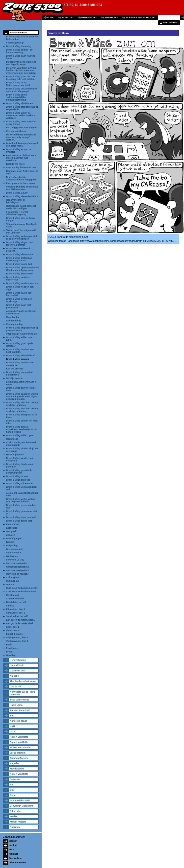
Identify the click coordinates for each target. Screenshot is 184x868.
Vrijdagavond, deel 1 (17, 641)
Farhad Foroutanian (21, 747)
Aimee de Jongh (19, 721)
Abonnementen (18, 862)
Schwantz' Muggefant (21, 806)
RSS (12, 850)
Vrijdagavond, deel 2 (17, 638)
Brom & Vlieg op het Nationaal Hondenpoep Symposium (22, 269)
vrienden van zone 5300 (140, 17)
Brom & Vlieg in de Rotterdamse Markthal (18, 84)
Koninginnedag (14, 324)
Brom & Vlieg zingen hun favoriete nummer (20, 244)
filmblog (68, 17)
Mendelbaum (17, 769)
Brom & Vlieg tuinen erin (19, 483)
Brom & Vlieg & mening (19, 46)
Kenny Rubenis (18, 660)
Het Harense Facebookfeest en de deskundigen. (21, 207)
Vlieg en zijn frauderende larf (22, 334)
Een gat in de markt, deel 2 (20, 623)
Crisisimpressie (15, 549)
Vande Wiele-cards (20, 801)
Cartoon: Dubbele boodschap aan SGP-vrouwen (22, 188)
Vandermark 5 (14, 553)
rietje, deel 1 (13, 627)
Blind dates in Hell (16, 602)
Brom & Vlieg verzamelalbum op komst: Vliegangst (22, 90)
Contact (14, 854)
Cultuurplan (12, 581)
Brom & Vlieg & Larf (17, 193)
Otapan (10, 584)
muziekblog (89, 17)
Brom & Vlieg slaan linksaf (20, 356)
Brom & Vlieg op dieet (18, 480)
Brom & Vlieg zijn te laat (19, 264)
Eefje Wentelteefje (20, 700)
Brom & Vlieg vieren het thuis (22, 196)
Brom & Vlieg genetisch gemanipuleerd (19, 472)
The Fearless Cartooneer (23, 681)
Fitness (10, 606)
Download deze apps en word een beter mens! (22, 145)
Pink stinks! (12, 524)
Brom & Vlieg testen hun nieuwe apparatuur (19, 259)
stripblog (111, 17)
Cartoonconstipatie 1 (17, 563)
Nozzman (15, 827)
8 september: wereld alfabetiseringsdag (17, 213)
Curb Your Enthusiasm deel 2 (22, 592)
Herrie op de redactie (17, 574)
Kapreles (15, 763)
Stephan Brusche (19, 758)
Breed (9, 652)
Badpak (10, 542)
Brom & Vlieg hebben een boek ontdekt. (20, 351)
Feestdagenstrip (15, 43)
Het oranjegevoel (15, 455)
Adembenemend (15, 599)
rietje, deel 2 (13, 630)
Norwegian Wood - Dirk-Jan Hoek (23, 693)
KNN (12, 726)
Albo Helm (16, 811)
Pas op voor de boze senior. (21, 183)
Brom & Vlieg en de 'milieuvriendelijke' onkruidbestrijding (17, 97)
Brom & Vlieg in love (17, 476)
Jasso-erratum (18, 753)
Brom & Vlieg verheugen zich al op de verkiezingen (22, 238)
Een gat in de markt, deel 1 (20, 620)
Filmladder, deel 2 (16, 613)
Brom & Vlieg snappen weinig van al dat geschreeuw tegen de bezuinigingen (22, 396)
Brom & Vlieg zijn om (17, 359)
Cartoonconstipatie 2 (17, 567)
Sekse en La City (15, 560)
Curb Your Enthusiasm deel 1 (22, 588)
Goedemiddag (14, 321)
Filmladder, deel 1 (16, 609)
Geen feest (12, 439)
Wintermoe (12, 556)
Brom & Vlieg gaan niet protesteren (19, 306)
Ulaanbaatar (13, 317)
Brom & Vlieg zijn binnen (19, 103)
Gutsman (15, 779)
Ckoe (13, 732)
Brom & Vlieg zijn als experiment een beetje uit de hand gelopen (21, 429)
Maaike (14, 816)
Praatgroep (12, 648)
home (50, 17)
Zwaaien (11, 535)
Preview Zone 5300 (20, 710)
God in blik (16, 687)
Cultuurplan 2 (13, 577)
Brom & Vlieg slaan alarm (20, 254)
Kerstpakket (13, 595)
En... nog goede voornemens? (22, 128)
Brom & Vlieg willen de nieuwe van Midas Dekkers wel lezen (20, 115)
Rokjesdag (12, 546)
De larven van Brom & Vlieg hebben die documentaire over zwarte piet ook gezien (21, 71)
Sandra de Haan (18, 33)
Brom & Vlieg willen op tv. (20, 435)
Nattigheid (12, 531)
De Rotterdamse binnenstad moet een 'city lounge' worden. (21, 137)
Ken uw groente (15, 369)
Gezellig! (11, 655)
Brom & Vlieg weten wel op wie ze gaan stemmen (21, 500)
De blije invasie (14, 378)
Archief (13, 845)
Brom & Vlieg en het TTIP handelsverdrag (20, 51)
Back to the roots (15, 164)
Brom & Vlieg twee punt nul (21, 517)
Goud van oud (18, 671)
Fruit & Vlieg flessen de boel (21, 168)
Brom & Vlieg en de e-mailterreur (18, 278)
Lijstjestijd (12, 528)
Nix (12, 785)
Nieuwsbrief (16, 858)
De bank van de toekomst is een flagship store (21, 63)
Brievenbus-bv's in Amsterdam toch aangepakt (21, 178)
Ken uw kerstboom (16, 131)
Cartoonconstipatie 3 (17, 570)
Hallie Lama (16, 705)
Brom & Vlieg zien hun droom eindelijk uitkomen (22, 404)
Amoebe (14, 676)
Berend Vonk (17, 665)
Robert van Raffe (19, 737)
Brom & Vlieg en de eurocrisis (22, 283)
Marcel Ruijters (18, 822)
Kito (12, 716)
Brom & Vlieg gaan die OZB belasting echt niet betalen (21, 78)
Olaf (12, 790)
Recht (9, 645)
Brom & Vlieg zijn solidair (20, 274)
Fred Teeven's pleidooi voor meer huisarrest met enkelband (21, 158)
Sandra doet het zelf (17, 616)
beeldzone (170, 22)
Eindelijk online (14, 634)
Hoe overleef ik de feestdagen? (16, 201)
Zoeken (13, 841)
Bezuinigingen (14, 538)
